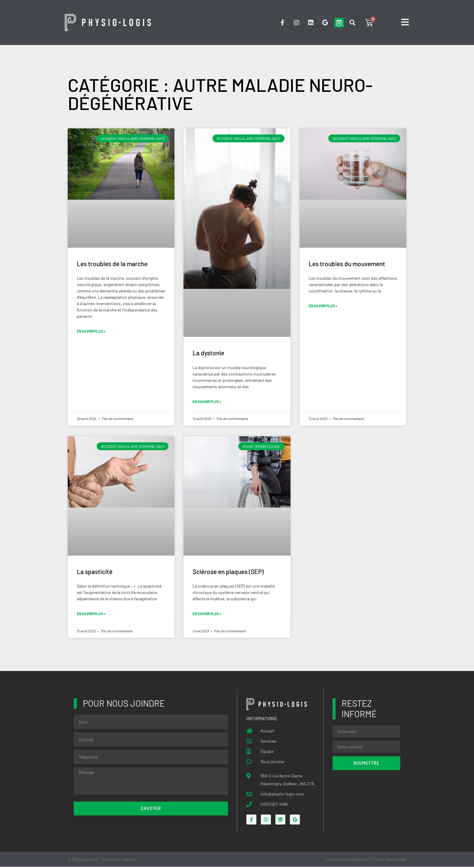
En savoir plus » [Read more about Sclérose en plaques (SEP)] (207, 615)
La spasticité (95, 572)
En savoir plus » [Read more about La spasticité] (91, 615)
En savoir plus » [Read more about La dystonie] (207, 402)
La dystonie (208, 353)
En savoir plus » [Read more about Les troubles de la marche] (91, 332)
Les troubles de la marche (112, 264)
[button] (352, 23)
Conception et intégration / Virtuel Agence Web (366, 860)
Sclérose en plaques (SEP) (228, 572)
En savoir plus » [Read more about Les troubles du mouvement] (323, 306)
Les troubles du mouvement (347, 264)
